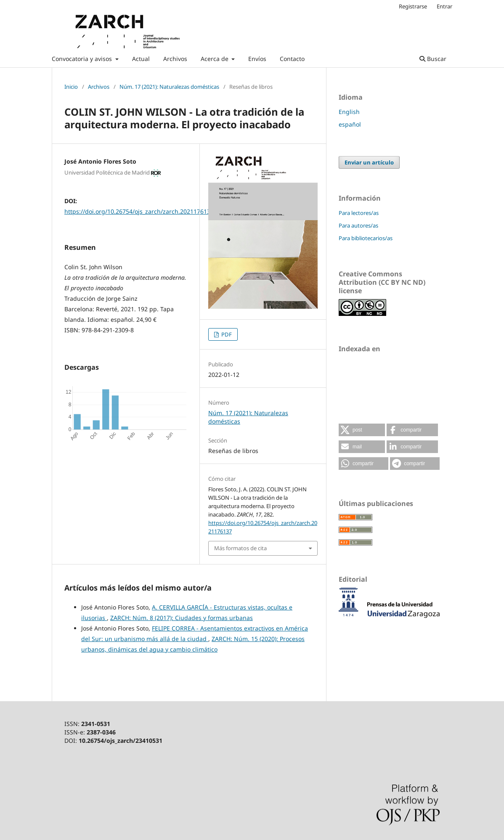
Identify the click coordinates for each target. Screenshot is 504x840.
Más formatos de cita (240, 548)
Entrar (444, 6)
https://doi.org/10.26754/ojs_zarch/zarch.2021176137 (139, 211)
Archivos (175, 59)
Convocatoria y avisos (83, 59)
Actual (141, 59)
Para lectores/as (359, 213)
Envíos (257, 59)
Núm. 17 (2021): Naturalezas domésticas (169, 87)
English (349, 112)
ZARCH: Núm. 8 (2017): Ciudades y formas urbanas (182, 618)
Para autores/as (358, 225)
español (350, 124)
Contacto (292, 59)
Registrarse (413, 6)
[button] (362, 430)
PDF (226, 334)
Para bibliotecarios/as (366, 238)
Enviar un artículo (369, 162)
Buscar (433, 59)
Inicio (71, 87)
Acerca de (215, 59)
